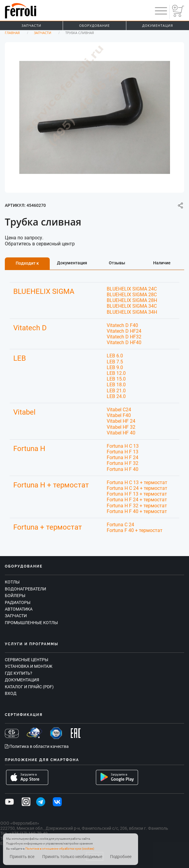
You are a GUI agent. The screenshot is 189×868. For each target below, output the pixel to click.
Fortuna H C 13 (123, 446)
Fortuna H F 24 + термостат (137, 500)
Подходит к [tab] (27, 263)
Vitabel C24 (119, 410)
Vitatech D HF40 (124, 342)
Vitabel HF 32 (121, 427)
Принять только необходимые (72, 857)
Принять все (22, 857)
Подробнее (121, 857)
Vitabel (24, 412)
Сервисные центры (27, 660)
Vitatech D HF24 (124, 331)
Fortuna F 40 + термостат (135, 530)
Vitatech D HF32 (124, 337)
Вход (11, 693)
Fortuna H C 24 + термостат (137, 488)
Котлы (12, 582)
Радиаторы (18, 602)
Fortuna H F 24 (123, 457)
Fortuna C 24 (120, 525)
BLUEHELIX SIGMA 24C (132, 289)
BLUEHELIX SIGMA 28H (132, 300)
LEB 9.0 (115, 367)
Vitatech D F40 (122, 325)
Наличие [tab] (162, 263)
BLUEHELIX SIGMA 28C (132, 295)
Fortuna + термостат (48, 527)
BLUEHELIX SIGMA (44, 291)
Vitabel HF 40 (121, 433)
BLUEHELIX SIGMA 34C (132, 306)
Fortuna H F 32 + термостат (137, 506)
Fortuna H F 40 (123, 469)
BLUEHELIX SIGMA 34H (132, 312)
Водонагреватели (25, 589)
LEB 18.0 (116, 385)
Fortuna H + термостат (51, 485)
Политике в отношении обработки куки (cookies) (60, 849)
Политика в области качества (37, 746)
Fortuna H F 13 (123, 452)
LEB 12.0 (116, 373)
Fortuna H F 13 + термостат (137, 494)
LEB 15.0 (116, 379)
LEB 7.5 (115, 362)
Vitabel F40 (119, 415)
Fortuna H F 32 (123, 463)
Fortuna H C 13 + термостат (137, 482)
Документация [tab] (72, 263)
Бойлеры (15, 596)
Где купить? (19, 673)
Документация (158, 25)
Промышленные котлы (31, 623)
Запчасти (32, 25)
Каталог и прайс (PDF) (29, 687)
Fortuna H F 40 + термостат (137, 511)
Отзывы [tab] (117, 263)
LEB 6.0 (115, 356)
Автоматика (19, 609)
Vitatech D (30, 328)
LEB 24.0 (116, 396)
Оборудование (95, 25)
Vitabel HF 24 (121, 421)
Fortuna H (29, 449)
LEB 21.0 (116, 391)
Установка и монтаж (29, 666)
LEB (20, 358)
